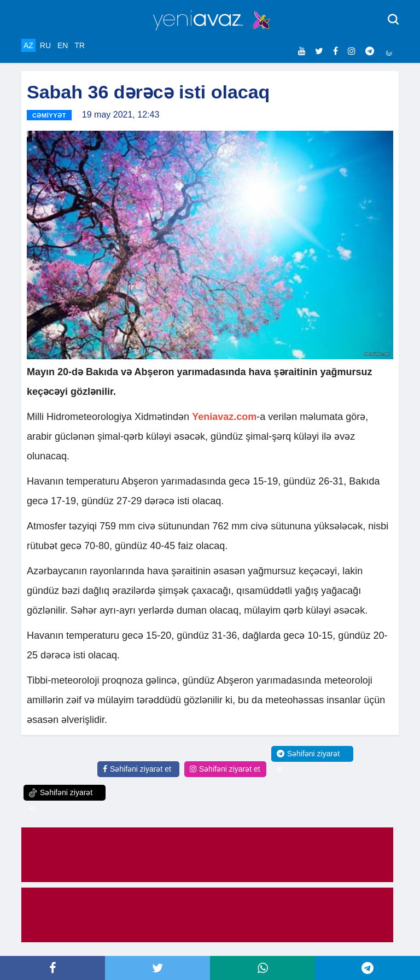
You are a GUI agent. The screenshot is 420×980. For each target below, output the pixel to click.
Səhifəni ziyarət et (137, 769)
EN (63, 45)
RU (45, 45)
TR (80, 45)
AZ (28, 45)
